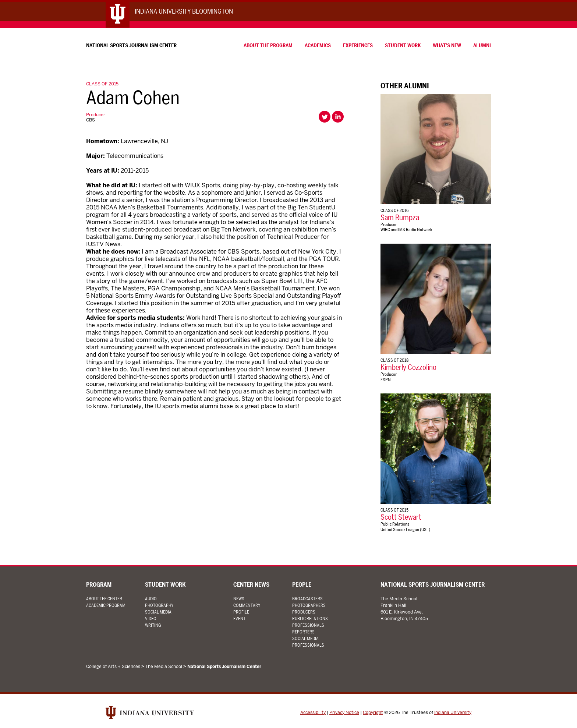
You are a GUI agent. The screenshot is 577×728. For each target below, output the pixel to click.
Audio (151, 599)
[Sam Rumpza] (436, 149)
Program (99, 585)
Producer (96, 115)
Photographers (309, 605)
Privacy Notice (344, 713)
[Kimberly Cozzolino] (436, 299)
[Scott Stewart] (436, 449)
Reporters (303, 632)
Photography (159, 605)
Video (151, 619)
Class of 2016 (394, 210)
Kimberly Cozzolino (408, 368)
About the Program (268, 45)
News (239, 599)
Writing (153, 625)
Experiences (358, 45)
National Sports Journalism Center (131, 45)
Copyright (373, 713)
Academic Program (106, 605)
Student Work (403, 45)
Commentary (247, 605)
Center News (251, 585)
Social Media (158, 612)
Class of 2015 (102, 84)
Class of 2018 (394, 360)
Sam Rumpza (400, 218)
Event (239, 619)
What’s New (447, 45)
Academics (318, 45)
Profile (241, 612)
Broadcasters (307, 599)
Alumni (482, 45)
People (302, 585)
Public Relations (395, 524)
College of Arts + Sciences (113, 667)
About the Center (104, 599)
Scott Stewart (401, 517)
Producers (304, 612)
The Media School (164, 667)
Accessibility (313, 713)
